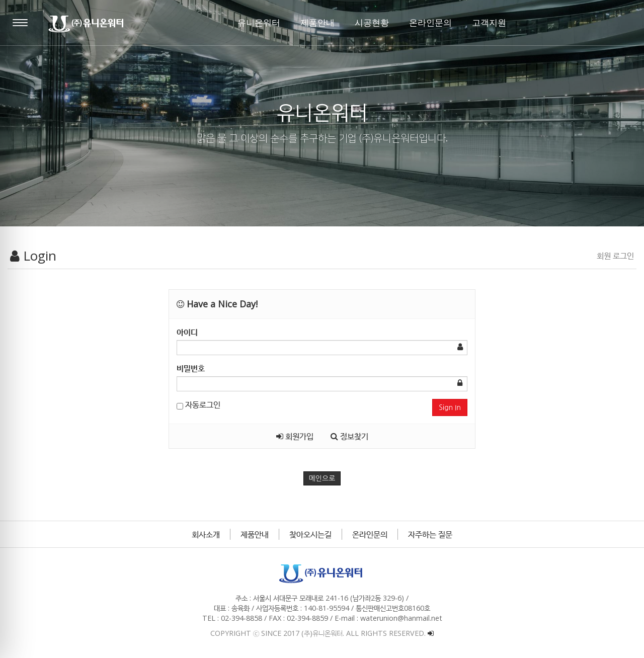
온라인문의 (370, 534)
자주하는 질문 (430, 534)
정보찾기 (349, 436)
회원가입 (295, 436)
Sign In (450, 407)
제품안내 (255, 534)
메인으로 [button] (322, 478)
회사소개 (206, 534)
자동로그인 (198, 404)
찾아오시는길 (310, 534)
